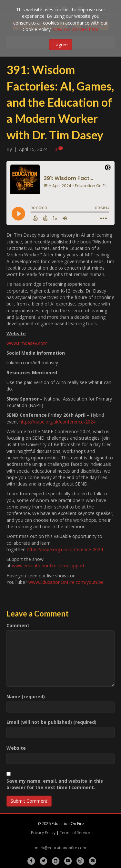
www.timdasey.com (27, 343)
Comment (18, 625)
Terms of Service (75, 833)
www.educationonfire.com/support (48, 566)
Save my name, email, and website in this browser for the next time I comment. (55, 784)
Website (16, 748)
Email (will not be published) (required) (51, 722)
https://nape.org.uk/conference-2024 (57, 422)
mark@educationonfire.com (60, 848)
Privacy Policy (43, 833)
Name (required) (26, 697)
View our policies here (76, 29)
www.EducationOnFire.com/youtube (66, 582)
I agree (60, 44)
